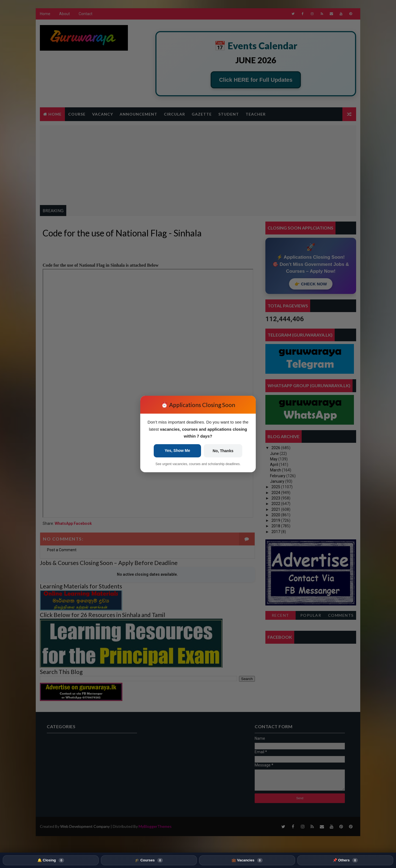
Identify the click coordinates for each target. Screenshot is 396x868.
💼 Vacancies (247, 860)
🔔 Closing (51, 860)
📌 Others (345, 860)
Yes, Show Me (178, 451)
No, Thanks (223, 451)
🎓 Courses (149, 860)
